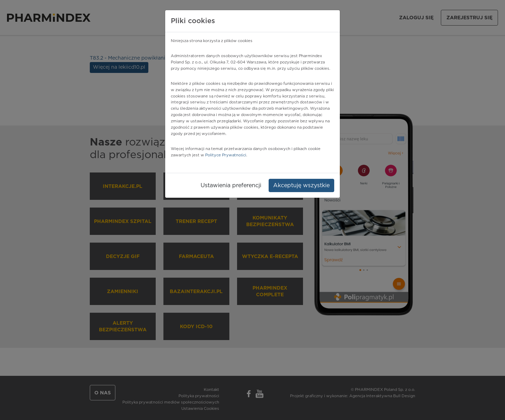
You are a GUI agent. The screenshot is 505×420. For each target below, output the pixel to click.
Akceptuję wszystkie (301, 185)
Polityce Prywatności (226, 155)
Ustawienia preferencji (231, 185)
